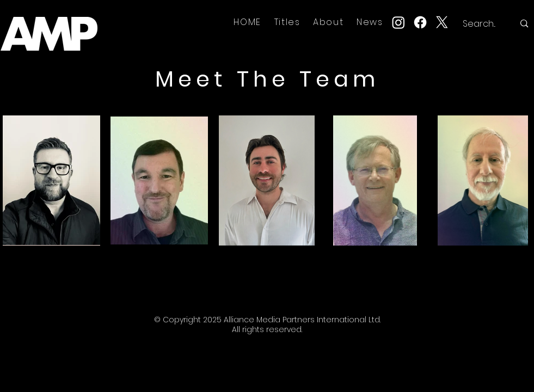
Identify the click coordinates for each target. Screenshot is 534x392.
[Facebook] (420, 22)
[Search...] (480, 24)
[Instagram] (398, 22)
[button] (287, 22)
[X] (442, 22)
